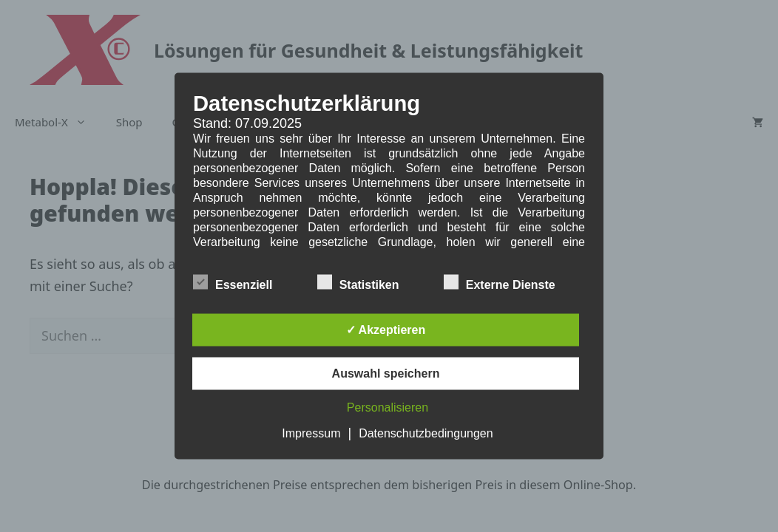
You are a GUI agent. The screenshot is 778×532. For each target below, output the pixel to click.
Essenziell (233, 282)
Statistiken (358, 282)
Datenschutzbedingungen (426, 433)
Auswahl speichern (386, 374)
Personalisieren (388, 407)
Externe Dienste (500, 282)
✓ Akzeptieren (386, 330)
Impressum (311, 433)
